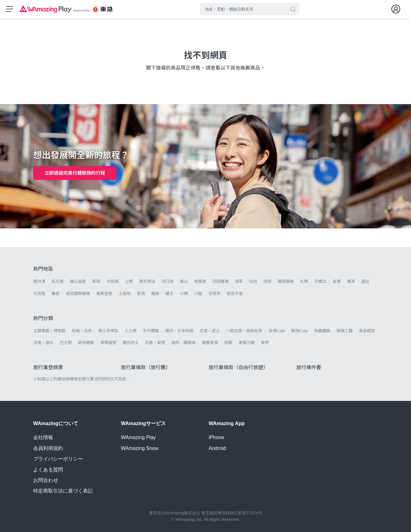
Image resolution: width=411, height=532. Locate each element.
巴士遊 (66, 343)
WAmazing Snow (140, 448)
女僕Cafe (277, 331)
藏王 (169, 294)
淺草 (239, 282)
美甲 (265, 343)
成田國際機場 (78, 294)
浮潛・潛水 (43, 343)
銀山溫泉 (78, 282)
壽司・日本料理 (179, 331)
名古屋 (58, 282)
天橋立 (320, 282)
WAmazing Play (138, 438)
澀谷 (365, 282)
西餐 (228, 343)
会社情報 (43, 438)
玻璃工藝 (345, 331)
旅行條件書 (309, 368)
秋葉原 (200, 282)
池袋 (267, 282)
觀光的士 (131, 343)
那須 (141, 294)
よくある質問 (48, 470)
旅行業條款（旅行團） (146, 368)
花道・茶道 (155, 343)
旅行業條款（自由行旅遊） (238, 368)
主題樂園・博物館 (49, 331)
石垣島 (39, 294)
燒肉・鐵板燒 (183, 343)
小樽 (184, 294)
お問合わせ (46, 480)
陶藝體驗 (322, 331)
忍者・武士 (210, 331)
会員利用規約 (48, 448)
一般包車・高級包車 (244, 331)
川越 (198, 294)
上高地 (125, 294)
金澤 (336, 282)
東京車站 (147, 282)
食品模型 (367, 331)
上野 (129, 282)
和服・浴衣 (82, 331)
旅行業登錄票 (48, 368)
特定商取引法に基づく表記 (63, 491)
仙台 (253, 282)
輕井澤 (39, 282)
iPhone (216, 438)
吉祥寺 (214, 294)
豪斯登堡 (104, 294)
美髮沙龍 (246, 343)
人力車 (131, 331)
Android (217, 448)
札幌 (304, 282)
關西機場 (286, 282)
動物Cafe (300, 331)
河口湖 (167, 282)
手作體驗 (151, 331)
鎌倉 (56, 294)
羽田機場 (220, 282)
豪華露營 (108, 343)
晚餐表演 (210, 343)
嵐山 (184, 282)
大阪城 (113, 282)
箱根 (155, 294)
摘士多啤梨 (108, 331)
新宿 (96, 282)
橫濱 (351, 282)
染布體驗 (86, 343)
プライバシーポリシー (58, 459)
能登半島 (235, 294)
